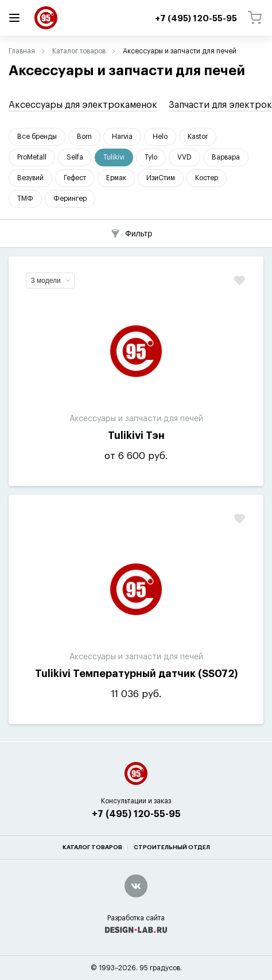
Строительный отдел (172, 847)
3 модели (50, 281)
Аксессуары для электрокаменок (83, 105)
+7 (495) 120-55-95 (136, 814)
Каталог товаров (79, 51)
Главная (22, 51)
